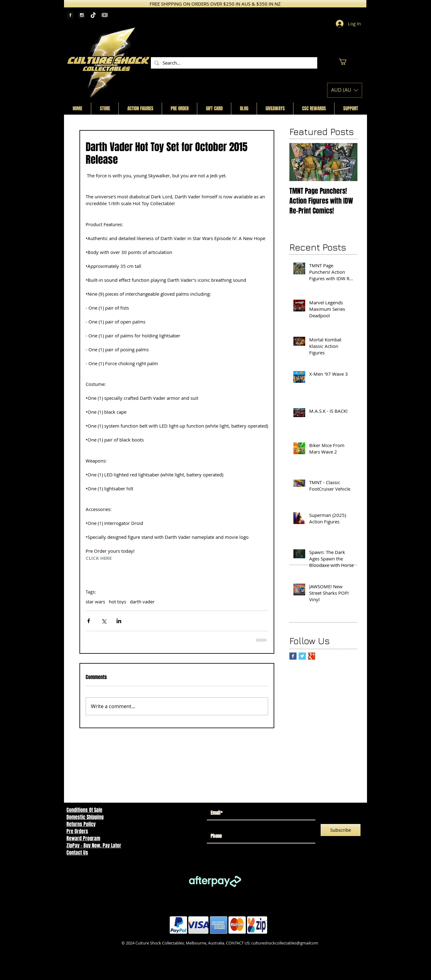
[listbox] (345, 90)
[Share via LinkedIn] (119, 621)
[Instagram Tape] (82, 15)
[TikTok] (93, 15)
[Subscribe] (341, 830)
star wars (95, 602)
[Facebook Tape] (70, 15)
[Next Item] (348, 162)
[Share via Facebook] (89, 621)
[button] (346, 62)
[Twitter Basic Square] (302, 656)
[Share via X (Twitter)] (104, 621)
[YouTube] (105, 15)
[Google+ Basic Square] (312, 656)
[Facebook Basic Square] (293, 656)
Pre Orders (77, 831)
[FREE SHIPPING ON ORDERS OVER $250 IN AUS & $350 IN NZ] (215, 4)
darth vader (142, 602)
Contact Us (77, 853)
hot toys (117, 602)
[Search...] (233, 63)
